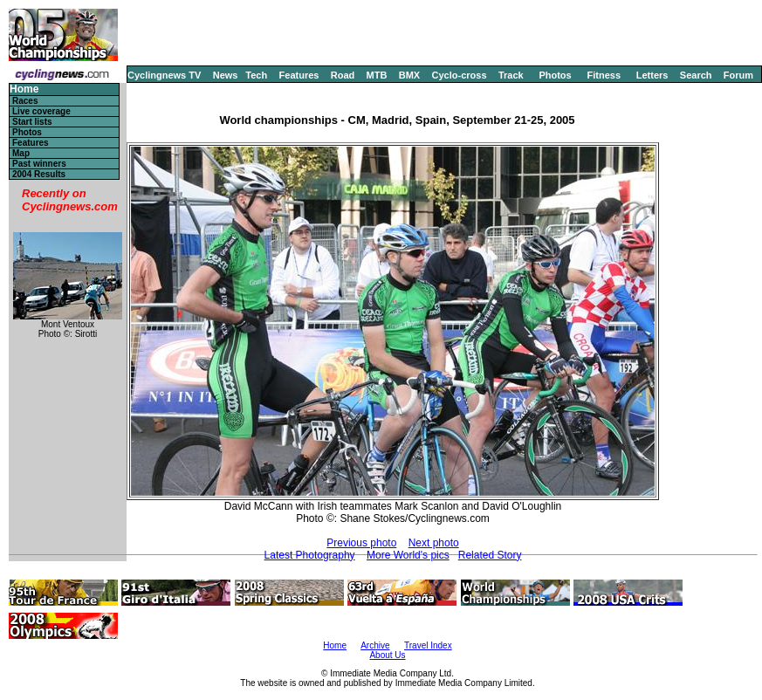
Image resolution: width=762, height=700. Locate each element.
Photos (555, 75)
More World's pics (408, 555)
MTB (377, 75)
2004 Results (39, 174)
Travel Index (428, 645)
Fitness (604, 75)
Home (24, 89)
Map (21, 153)
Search (696, 75)
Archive (375, 645)
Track (511, 75)
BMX (409, 75)
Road (343, 75)
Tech (256, 75)
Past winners (39, 164)
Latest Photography (310, 555)
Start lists (32, 122)
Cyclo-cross (460, 75)
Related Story (490, 555)
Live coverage (41, 111)
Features (299, 75)
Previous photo (361, 543)
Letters (652, 75)
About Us (387, 655)
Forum (738, 75)
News (226, 75)
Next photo (434, 543)
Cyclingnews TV (164, 75)
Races (25, 101)
